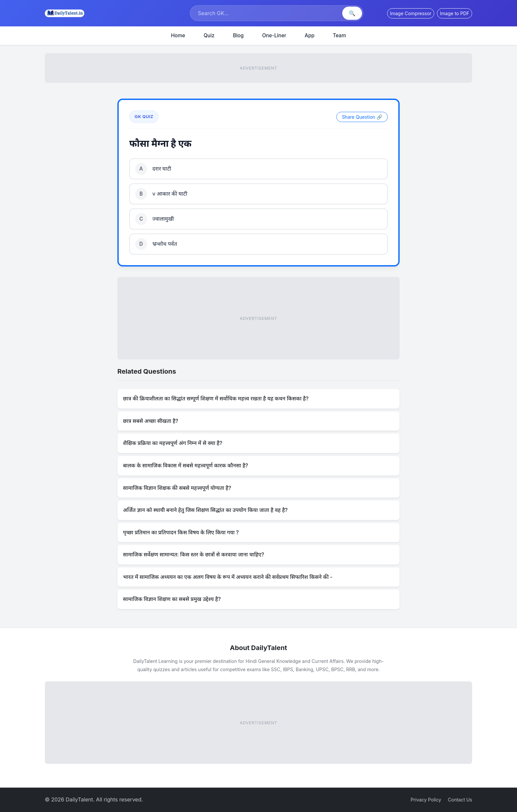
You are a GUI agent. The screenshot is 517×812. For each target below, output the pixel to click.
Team (340, 35)
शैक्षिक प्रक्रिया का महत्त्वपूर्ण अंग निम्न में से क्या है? (173, 443)
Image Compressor (411, 13)
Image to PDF (455, 13)
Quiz (209, 35)
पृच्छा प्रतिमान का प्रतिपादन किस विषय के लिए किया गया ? (181, 532)
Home (178, 35)
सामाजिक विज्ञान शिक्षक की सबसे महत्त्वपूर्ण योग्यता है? (177, 488)
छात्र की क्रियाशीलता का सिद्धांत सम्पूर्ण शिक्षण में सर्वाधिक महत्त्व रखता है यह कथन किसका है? (216, 398)
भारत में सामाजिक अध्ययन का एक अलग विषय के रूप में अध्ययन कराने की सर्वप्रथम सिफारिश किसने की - (228, 577)
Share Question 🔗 (362, 117)
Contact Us (460, 800)
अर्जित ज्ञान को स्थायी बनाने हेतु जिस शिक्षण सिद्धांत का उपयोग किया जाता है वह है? (205, 510)
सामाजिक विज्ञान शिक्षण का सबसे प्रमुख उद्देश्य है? (172, 599)
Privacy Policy (426, 800)
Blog (238, 35)
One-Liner (274, 35)
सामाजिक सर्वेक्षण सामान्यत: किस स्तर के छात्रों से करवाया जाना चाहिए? (194, 554)
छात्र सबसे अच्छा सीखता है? (151, 421)
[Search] (267, 13)
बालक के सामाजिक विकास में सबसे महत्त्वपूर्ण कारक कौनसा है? (185, 465)
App (310, 35)
